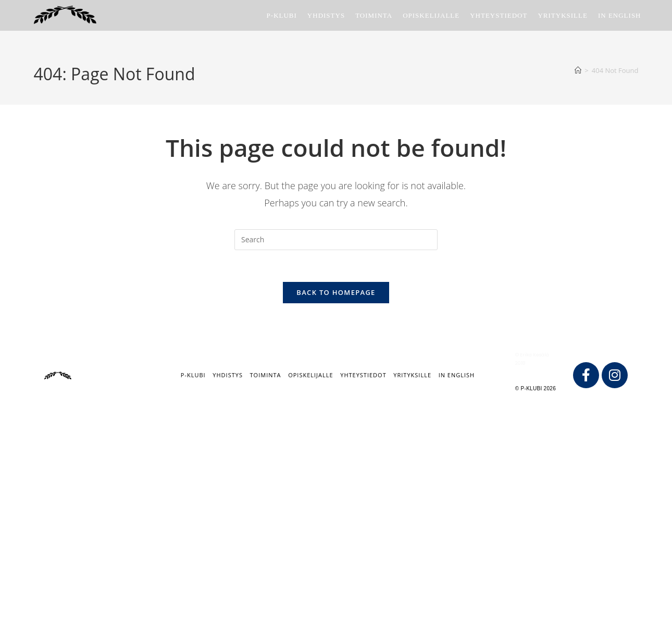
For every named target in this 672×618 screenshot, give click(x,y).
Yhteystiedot (363, 375)
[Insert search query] (336, 240)
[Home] (578, 70)
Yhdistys (228, 375)
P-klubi (193, 375)
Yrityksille (412, 375)
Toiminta (266, 375)
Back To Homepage (336, 292)
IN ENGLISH (457, 375)
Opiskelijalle (310, 375)
